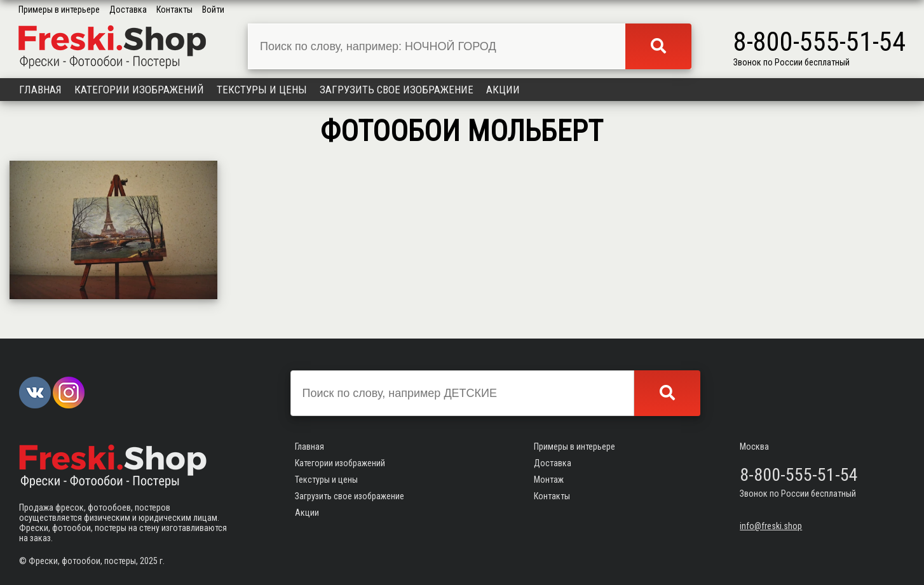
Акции (503, 90)
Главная (40, 90)
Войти (213, 10)
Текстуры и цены (262, 90)
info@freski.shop (771, 526)
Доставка (128, 10)
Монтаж (549, 480)
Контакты (174, 10)
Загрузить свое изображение (397, 90)
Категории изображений (139, 90)
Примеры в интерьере (59, 10)
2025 (149, 561)
